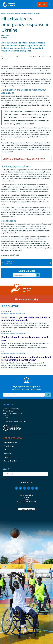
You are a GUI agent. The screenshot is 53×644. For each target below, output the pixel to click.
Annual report (9, 446)
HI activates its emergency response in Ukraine (26, 14)
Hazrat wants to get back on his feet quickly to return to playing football (26, 319)
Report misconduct (10, 461)
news (8, 14)
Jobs (5, 450)
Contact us (8, 457)
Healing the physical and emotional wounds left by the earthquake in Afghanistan (26, 358)
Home (3, 14)
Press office (8, 454)
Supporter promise (10, 442)
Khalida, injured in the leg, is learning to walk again (25, 339)
